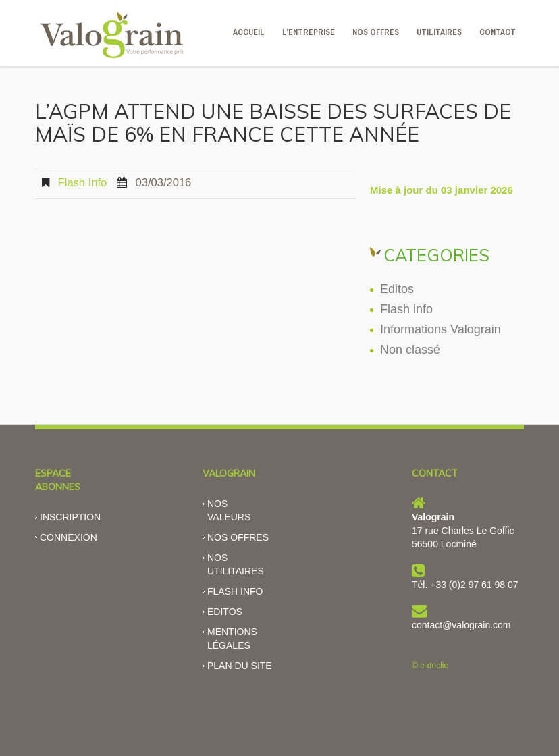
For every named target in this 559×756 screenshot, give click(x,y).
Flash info (83, 183)
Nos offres (238, 537)
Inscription (70, 517)
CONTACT (498, 32)
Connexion (69, 537)
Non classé (410, 350)
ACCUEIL (249, 32)
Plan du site (240, 666)
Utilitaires (439, 32)
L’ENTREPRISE (309, 32)
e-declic (434, 666)
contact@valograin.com (461, 625)
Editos (397, 289)
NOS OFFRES (376, 32)
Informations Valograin (441, 329)
